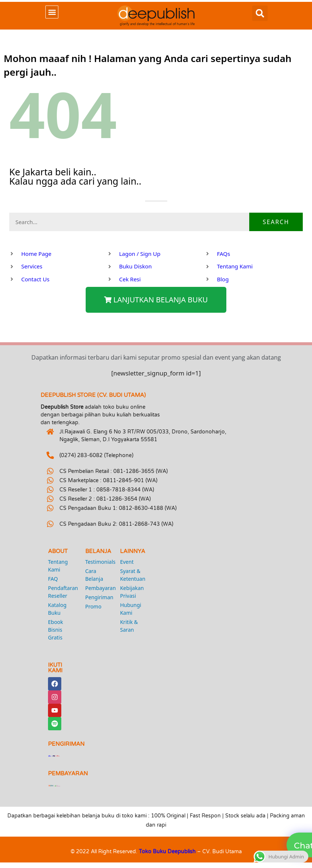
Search (276, 222)
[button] (52, 12)
